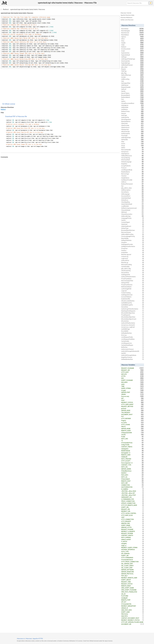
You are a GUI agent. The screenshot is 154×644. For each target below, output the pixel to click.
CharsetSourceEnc (133, 214)
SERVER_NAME (133, 429)
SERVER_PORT (133, 392)
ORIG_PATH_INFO (133, 610)
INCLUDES (133, 382)
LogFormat (133, 258)
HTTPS (133, 376)
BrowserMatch (133, 95)
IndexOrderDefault (133, 204)
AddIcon (133, 182)
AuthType (133, 115)
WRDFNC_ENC (133, 523)
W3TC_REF (133, 483)
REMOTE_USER (133, 455)
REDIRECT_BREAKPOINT (133, 606)
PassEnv (133, 250)
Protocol (133, 168)
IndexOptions (133, 154)
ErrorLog (133, 335)
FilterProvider (133, 125)
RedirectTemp (133, 111)
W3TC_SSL (133, 467)
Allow (133, 39)
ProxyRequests (133, 315)
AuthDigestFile (133, 275)
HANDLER (133, 457)
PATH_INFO (133, 475)
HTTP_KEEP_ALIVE (133, 515)
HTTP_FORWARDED (133, 558)
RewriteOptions (133, 121)
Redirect (6, 9)
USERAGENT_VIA (133, 497)
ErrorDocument (133, 49)
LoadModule (133, 206)
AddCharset (133, 85)
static (133, 384)
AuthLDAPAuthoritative (133, 323)
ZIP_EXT (133, 602)
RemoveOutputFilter (133, 281)
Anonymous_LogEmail (133, 327)
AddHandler (133, 107)
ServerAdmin (133, 273)
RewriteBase (133, 35)
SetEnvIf (133, 89)
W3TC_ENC (133, 439)
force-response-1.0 (133, 463)
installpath (133, 598)
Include (133, 77)
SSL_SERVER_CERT (133, 564)
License (12, 104)
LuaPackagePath (133, 289)
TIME (133, 386)
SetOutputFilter (133, 83)
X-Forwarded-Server (133, 560)
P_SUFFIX (133, 541)
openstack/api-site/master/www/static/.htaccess (28, 9)
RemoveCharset (133, 232)
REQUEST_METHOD (133, 406)
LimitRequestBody (133, 170)
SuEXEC (133, 353)
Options (133, 37)
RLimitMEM (133, 331)
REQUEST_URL (133, 509)
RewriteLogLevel (133, 254)
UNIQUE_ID (133, 608)
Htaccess (29, 639)
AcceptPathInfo (133, 166)
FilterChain (133, 123)
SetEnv (133, 101)
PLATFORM (133, 596)
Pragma (133, 420)
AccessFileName (133, 297)
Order (133, 45)
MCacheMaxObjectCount (133, 319)
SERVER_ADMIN (133, 469)
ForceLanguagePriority (133, 236)
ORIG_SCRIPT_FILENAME (133, 590)
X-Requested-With (133, 433)
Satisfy (133, 91)
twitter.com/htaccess (127, 20)
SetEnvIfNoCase (133, 75)
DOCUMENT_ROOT (133, 414)
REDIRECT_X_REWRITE (133, 531)
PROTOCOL (133, 614)
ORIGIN (133, 394)
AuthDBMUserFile (133, 303)
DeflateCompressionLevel (133, 208)
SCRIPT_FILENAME (133, 380)
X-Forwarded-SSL (133, 604)
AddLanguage (133, 194)
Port (133, 99)
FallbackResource (133, 156)
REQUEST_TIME (133, 582)
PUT (133, 416)
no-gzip (133, 390)
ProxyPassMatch (133, 279)
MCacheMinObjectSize (133, 313)
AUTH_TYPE (133, 552)
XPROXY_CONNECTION (133, 503)
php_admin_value (133, 188)
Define (133, 148)
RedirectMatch (133, 97)
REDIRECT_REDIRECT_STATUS (133, 620)
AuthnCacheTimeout (133, 349)
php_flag (133, 73)
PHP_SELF (133, 576)
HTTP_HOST (133, 372)
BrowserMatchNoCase (133, 230)
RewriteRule (133, 29)
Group (133, 146)
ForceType (133, 135)
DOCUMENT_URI (132, 624)
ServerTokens (133, 93)
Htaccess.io (21, 639)
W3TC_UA (133, 477)
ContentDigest (133, 222)
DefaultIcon (133, 200)
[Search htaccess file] (137, 3)
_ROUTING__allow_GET (133, 493)
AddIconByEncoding (133, 234)
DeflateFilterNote (133, 240)
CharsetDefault (133, 210)
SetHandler (133, 140)
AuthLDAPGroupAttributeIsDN (133, 351)
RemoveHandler (133, 150)
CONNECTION (133, 485)
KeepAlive (133, 164)
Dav (133, 186)
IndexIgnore (133, 105)
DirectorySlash (133, 160)
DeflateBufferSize (133, 333)
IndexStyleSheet (133, 198)
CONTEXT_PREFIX (133, 447)
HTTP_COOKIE (133, 425)
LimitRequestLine (133, 343)
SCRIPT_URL (133, 507)
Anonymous (133, 152)
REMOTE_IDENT (133, 586)
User (133, 81)
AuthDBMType (133, 329)
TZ (133, 441)
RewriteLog (133, 262)
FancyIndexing (133, 158)
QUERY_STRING (133, 388)
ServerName (133, 192)
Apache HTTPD (38, 639)
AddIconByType (133, 216)
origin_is (133, 545)
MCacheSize (133, 321)
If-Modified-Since (133, 471)
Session (133, 113)
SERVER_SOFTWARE (133, 570)
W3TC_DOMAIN (133, 537)
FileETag (133, 71)
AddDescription (133, 190)
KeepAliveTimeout (133, 357)
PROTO (133, 427)
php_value (133, 67)
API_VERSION (133, 554)
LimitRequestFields (133, 337)
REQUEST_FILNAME (133, 529)
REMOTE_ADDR (133, 431)
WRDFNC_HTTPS (133, 527)
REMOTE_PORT (133, 600)
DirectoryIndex (133, 61)
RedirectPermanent (133, 184)
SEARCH (133, 473)
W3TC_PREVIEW (133, 459)
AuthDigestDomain (133, 295)
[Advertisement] (60, 86)
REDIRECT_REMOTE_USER (133, 578)
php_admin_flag (133, 269)
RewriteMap (133, 238)
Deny (133, 41)
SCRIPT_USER (133, 612)
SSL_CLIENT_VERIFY (133, 566)
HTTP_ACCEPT (133, 461)
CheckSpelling (133, 202)
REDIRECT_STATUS (133, 402)
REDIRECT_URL (133, 511)
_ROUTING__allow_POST (133, 495)
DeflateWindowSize (133, 359)
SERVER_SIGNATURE (133, 572)
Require (133, 69)
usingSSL (133, 543)
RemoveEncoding (133, 264)
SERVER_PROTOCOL (133, 574)
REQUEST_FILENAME (133, 368)
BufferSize (133, 347)
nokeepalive (133, 449)
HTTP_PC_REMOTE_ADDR (133, 505)
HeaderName (133, 178)
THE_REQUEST (133, 412)
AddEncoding (133, 79)
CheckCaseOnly (133, 271)
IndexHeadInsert (133, 226)
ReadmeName (133, 172)
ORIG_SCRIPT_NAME (133, 588)
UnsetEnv (133, 242)
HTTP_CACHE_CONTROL (133, 513)
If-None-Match (133, 479)
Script (133, 51)
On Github (6, 104)
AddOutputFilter (133, 138)
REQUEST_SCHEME (133, 533)
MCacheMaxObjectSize (133, 317)
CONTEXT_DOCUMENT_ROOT (133, 618)
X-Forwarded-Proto (133, 443)
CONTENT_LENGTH (133, 535)
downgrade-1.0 (133, 453)
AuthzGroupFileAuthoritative (133, 309)
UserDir (133, 220)
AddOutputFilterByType (133, 59)
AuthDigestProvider (133, 244)
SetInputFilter (133, 283)
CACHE (133, 435)
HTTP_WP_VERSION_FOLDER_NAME (133, 622)
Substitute (133, 224)
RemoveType (133, 174)
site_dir (133, 594)
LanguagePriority (133, 218)
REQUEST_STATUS (133, 584)
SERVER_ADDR (133, 410)
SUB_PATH (133, 616)
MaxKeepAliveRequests (133, 311)
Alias (133, 142)
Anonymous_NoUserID (133, 325)
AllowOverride (133, 131)
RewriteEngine (133, 31)
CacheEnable (133, 341)
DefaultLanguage (133, 162)
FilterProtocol (133, 127)
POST (133, 400)
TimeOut (133, 176)
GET (133, 398)
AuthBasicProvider (133, 180)
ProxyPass (133, 248)
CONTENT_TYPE (133, 465)
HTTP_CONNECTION (133, 519)
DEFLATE (133, 374)
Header (133, 43)
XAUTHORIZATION (133, 487)
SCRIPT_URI (133, 556)
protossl (133, 408)
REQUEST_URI (133, 370)
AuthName (133, 109)
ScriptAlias (133, 252)
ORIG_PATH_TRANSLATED (133, 592)
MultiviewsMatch (133, 287)
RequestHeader (133, 87)
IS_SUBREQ (133, 489)
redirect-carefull (133, 539)
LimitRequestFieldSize (133, 339)
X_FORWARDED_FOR (133, 499)
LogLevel (133, 291)
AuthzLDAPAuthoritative (133, 277)
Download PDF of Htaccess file (16, 116)
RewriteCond (133, 33)
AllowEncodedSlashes (133, 301)
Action (133, 144)
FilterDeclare (133, 129)
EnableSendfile (133, 299)
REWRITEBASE (133, 451)
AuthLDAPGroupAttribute (133, 355)
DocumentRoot (133, 196)
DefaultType (133, 228)
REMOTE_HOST (133, 481)
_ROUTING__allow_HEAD (133, 491)
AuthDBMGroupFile (133, 305)
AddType (133, 57)
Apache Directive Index (127, 15)
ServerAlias (133, 307)
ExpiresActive (133, 53)
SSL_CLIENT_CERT (133, 568)
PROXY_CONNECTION (133, 501)
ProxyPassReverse (133, 285)
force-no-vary (133, 396)
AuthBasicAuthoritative (133, 246)
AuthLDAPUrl (133, 260)
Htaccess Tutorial (126, 13)
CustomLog (133, 256)
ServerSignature (133, 119)
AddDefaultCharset (133, 65)
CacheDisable (133, 267)
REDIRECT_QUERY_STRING (133, 547)
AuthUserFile (133, 117)
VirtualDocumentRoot (133, 103)
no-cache (133, 423)
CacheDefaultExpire (133, 345)
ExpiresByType (133, 63)
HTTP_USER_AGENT (133, 404)
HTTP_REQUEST (133, 521)
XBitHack (133, 212)
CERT (133, 517)
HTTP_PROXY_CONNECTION (133, 562)
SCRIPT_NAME (133, 525)
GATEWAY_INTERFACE (133, 549)
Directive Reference (126, 18)
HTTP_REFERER (133, 418)
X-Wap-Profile (133, 445)
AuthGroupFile (133, 133)
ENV (133, 378)
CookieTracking (133, 293)
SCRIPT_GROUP (133, 580)
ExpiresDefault (133, 55)
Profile (133, 437)
